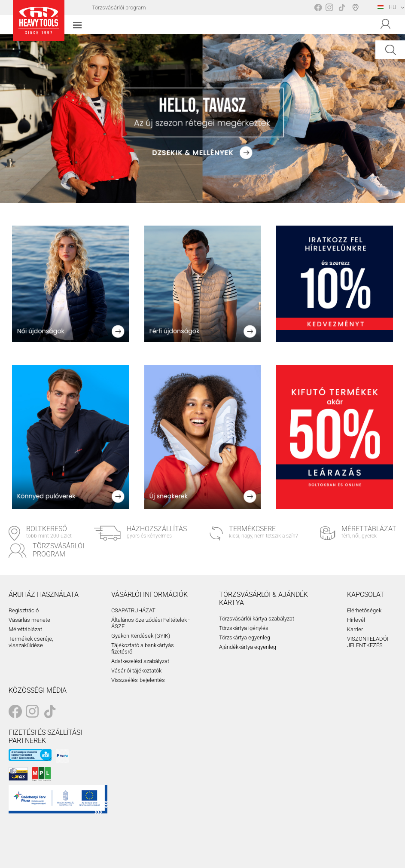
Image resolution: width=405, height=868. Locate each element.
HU (387, 7)
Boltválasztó (357, 7)
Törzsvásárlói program (119, 8)
